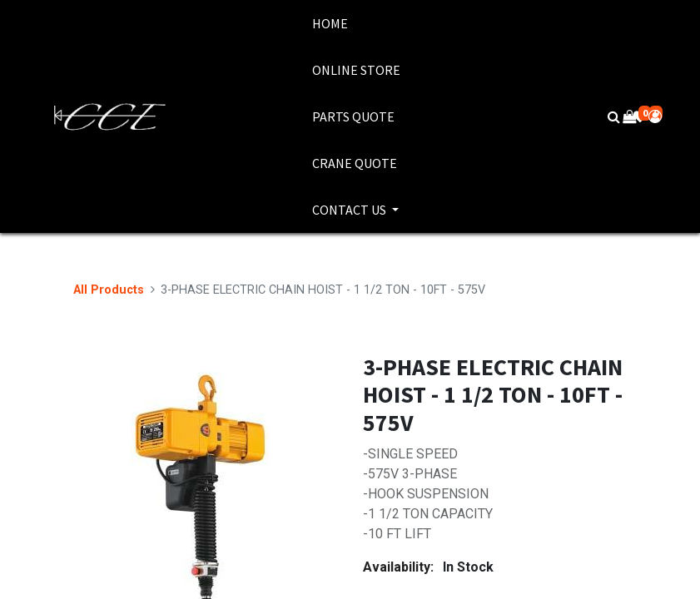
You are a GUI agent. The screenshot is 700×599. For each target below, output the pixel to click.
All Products (109, 290)
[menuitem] (356, 23)
